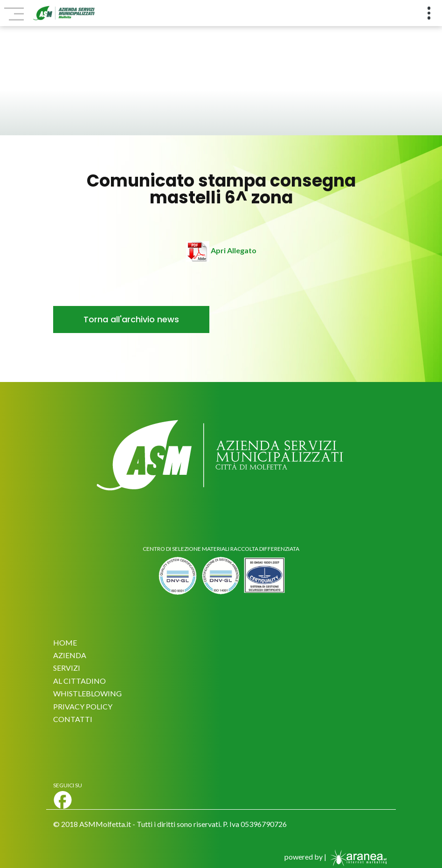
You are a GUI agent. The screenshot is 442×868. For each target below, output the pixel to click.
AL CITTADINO (79, 681)
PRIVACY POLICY (83, 706)
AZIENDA (70, 655)
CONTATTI (73, 719)
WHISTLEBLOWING (87, 693)
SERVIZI (67, 668)
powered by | (337, 857)
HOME (65, 642)
